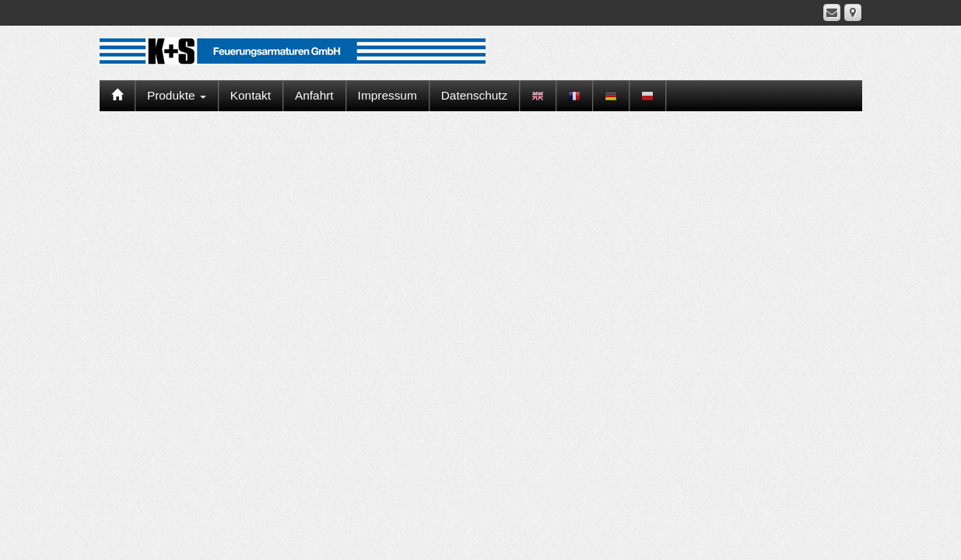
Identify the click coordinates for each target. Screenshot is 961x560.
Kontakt (251, 95)
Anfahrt (314, 95)
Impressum (388, 95)
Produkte (177, 95)
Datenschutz (475, 95)
